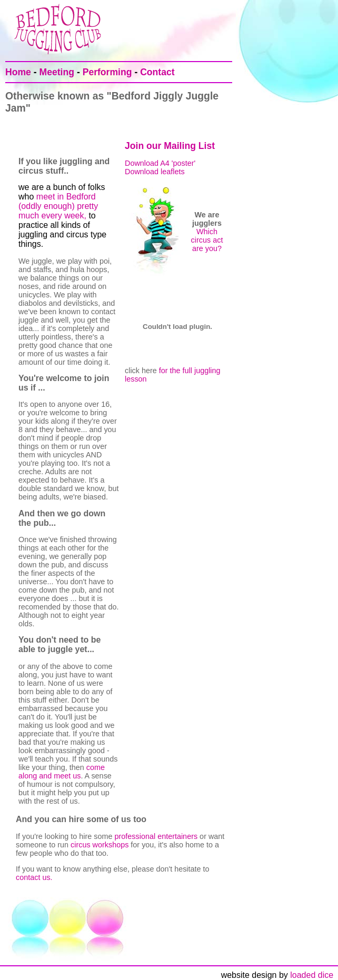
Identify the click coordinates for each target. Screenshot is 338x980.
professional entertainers (156, 836)
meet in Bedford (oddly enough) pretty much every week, (58, 206)
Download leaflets (155, 172)
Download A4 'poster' (160, 163)
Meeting (57, 72)
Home (18, 72)
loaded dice (314, 975)
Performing (107, 72)
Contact (157, 72)
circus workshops (100, 845)
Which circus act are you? (207, 240)
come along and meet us (62, 772)
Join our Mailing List (170, 146)
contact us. (34, 877)
